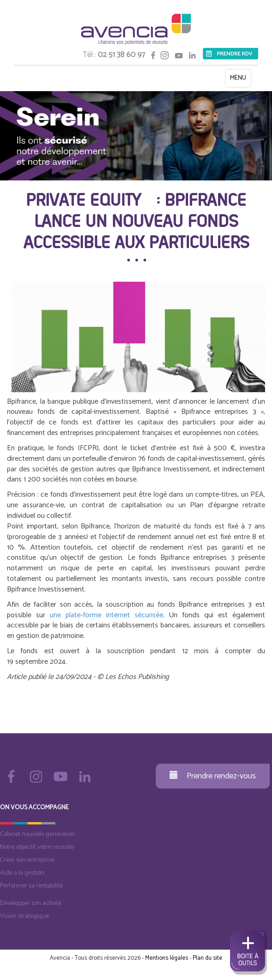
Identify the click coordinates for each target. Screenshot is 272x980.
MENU (240, 80)
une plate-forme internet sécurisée (106, 615)
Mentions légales (167, 958)
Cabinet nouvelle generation (38, 834)
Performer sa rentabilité (31, 886)
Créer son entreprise (27, 860)
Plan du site (207, 958)
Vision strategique (24, 916)
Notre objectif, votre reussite (37, 847)
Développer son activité (31, 903)
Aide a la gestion (22, 873)
